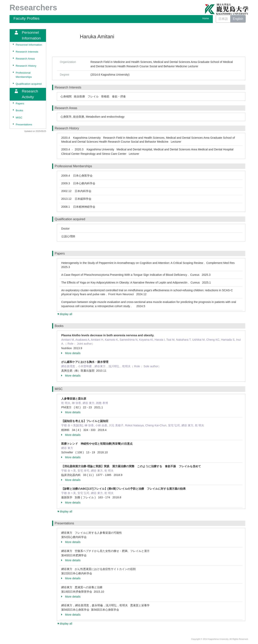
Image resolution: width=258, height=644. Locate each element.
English (238, 19)
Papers (20, 103)
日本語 (223, 19)
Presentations (24, 124)
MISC (19, 118)
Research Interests (27, 52)
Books (19, 110)
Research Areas (25, 59)
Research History (26, 66)
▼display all (64, 314)
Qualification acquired (29, 84)
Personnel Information (29, 45)
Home (206, 18)
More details (71, 353)
